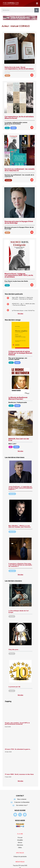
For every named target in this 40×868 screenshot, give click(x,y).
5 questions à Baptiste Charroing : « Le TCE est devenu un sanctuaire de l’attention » (20, 565)
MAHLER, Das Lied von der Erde (19, 440)
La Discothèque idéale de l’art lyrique (19, 611)
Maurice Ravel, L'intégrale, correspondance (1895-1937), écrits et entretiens (19, 275)
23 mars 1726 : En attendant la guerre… (18, 749)
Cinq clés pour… (14, 649)
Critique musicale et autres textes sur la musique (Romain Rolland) (20, 353)
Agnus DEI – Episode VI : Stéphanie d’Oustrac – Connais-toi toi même (22, 298)
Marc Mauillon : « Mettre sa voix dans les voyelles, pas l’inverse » (20, 526)
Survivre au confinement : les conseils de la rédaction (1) (20, 170)
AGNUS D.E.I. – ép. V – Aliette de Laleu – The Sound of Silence (23, 304)
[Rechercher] (37, 10)
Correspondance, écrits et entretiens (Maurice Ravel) (19, 117)
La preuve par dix (14, 687)
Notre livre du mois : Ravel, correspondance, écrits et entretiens (19, 68)
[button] (37, 3)
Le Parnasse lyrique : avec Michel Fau (23, 310)
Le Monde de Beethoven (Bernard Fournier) (18, 398)
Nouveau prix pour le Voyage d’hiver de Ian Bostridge (19, 222)
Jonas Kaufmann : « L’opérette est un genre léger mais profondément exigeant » (20, 488)
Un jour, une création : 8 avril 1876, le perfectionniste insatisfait (17, 723)
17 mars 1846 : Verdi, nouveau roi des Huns (19, 774)
